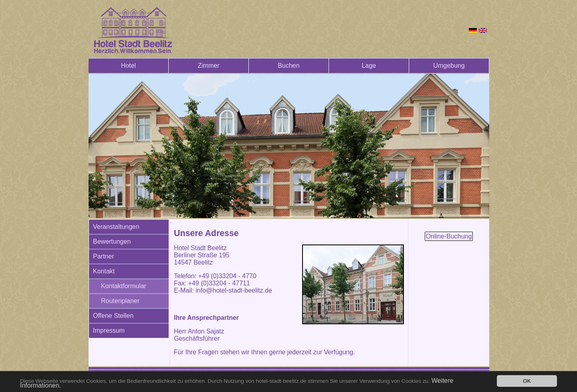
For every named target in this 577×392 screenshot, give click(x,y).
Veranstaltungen (116, 227)
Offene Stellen (113, 316)
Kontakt (104, 271)
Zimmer (208, 66)
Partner (103, 256)
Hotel (128, 66)
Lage (369, 66)
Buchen (288, 66)
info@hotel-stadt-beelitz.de (234, 290)
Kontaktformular (124, 286)
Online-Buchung (449, 236)
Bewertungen (112, 241)
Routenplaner (120, 301)
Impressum (109, 330)
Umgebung (449, 66)
